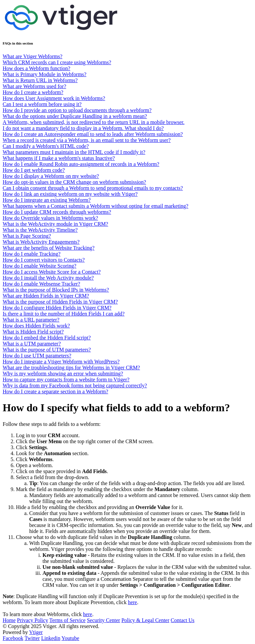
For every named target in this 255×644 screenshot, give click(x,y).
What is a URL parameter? (31, 320)
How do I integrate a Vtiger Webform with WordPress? (61, 362)
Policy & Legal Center (145, 620)
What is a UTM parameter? (32, 344)
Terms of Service (68, 620)
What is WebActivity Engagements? (41, 242)
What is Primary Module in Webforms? (44, 74)
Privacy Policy (33, 620)
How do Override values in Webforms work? (50, 218)
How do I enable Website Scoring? (40, 266)
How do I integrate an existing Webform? (47, 200)
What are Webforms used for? (34, 86)
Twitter (32, 638)
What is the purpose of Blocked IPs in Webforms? (56, 290)
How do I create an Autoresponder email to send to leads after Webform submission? (93, 134)
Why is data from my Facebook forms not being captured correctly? (75, 386)
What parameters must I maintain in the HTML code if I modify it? (74, 152)
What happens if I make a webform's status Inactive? (59, 158)
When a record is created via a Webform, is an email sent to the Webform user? (87, 140)
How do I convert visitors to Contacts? (44, 260)
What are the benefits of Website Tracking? (49, 248)
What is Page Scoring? (27, 236)
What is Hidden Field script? (33, 332)
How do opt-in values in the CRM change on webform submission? (74, 182)
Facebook (13, 638)
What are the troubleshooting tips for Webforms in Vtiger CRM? (71, 368)
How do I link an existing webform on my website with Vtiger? (70, 194)
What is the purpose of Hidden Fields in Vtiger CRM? (60, 302)
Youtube (70, 638)
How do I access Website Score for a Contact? (52, 272)
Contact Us (183, 620)
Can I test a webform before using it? (42, 104)
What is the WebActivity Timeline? (40, 230)
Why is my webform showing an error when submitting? (63, 374)
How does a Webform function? (37, 68)
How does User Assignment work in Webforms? (54, 98)
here (132, 602)
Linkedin (51, 638)
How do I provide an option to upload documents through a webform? (77, 110)
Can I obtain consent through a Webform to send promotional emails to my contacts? (93, 188)
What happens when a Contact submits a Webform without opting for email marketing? (95, 206)
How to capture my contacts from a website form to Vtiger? (66, 380)
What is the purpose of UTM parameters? (47, 350)
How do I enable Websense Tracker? (41, 284)
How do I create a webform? (33, 92)
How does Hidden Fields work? (36, 326)
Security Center (104, 620)
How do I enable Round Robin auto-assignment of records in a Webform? (81, 164)
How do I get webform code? (34, 170)
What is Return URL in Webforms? (40, 80)
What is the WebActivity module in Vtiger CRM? (55, 224)
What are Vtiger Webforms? (33, 56)
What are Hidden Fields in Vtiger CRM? (46, 296)
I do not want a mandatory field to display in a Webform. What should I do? (83, 128)
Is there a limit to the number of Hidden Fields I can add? (64, 314)
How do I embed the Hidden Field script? (47, 338)
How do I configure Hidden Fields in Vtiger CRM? (57, 308)
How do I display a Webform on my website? (51, 176)
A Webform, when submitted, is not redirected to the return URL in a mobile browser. (93, 122)
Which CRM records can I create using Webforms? (57, 62)
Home (9, 620)
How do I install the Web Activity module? (48, 278)
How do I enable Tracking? (32, 254)
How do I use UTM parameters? (37, 356)
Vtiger (36, 632)
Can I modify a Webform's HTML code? (46, 146)
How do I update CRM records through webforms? (57, 212)
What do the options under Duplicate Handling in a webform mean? (75, 116)
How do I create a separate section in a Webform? (55, 391)
